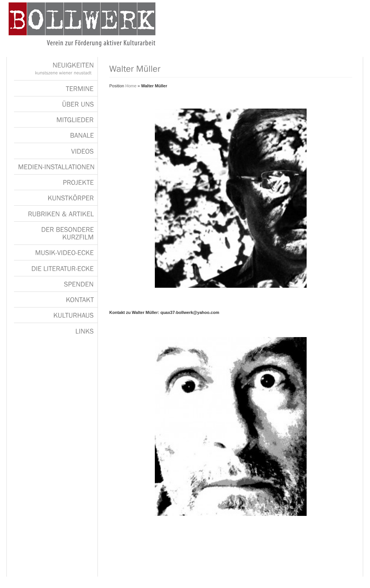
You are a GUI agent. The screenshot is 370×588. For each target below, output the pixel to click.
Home (131, 86)
